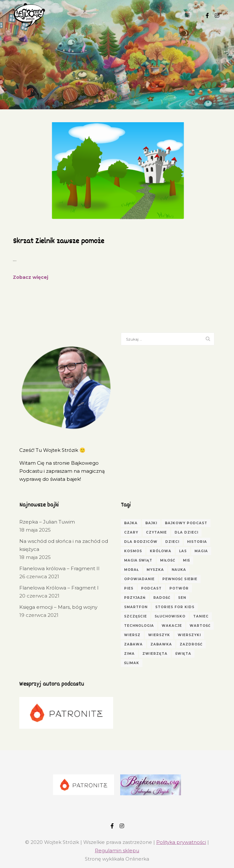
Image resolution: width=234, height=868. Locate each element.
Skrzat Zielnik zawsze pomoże (59, 242)
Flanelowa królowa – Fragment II (59, 568)
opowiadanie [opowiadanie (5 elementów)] (139, 579)
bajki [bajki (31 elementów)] (151, 523)
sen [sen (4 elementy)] (182, 598)
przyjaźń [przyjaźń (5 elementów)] (135, 598)
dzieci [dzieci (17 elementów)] (172, 542)
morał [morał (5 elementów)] (131, 570)
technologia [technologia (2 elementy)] (139, 626)
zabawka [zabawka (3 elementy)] (161, 644)
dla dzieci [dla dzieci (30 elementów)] (186, 532)
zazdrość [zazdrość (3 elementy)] (191, 644)
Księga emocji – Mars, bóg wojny (58, 607)
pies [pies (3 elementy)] (129, 588)
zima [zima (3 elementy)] (129, 654)
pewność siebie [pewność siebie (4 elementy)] (180, 579)
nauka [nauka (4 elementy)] (179, 570)
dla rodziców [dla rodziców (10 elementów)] (141, 542)
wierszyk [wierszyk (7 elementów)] (159, 635)
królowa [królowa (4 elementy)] (161, 551)
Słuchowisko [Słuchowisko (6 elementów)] (170, 616)
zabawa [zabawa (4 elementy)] (133, 644)
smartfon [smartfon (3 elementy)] (136, 607)
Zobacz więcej (31, 277)
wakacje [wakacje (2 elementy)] (172, 626)
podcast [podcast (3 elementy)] (151, 588)
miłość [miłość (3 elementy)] (168, 560)
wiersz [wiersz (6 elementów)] (132, 635)
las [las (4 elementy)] (183, 551)
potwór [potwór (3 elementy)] (179, 588)
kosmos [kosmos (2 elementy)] (133, 551)
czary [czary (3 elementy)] (131, 532)
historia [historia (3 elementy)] (197, 542)
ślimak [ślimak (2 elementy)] (132, 663)
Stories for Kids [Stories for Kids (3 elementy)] (175, 607)
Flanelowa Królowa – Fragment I (59, 588)
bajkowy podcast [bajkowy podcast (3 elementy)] (186, 523)
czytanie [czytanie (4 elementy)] (156, 532)
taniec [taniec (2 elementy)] (201, 616)
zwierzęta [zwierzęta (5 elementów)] (155, 654)
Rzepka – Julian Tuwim (47, 522)
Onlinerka (137, 859)
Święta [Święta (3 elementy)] (183, 654)
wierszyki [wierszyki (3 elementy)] (189, 635)
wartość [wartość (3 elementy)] (200, 626)
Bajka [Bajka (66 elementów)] (131, 523)
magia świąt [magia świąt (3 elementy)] (138, 560)
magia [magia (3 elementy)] (201, 551)
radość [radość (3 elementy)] (162, 598)
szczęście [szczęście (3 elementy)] (135, 616)
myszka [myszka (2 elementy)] (155, 570)
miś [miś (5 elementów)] (186, 560)
